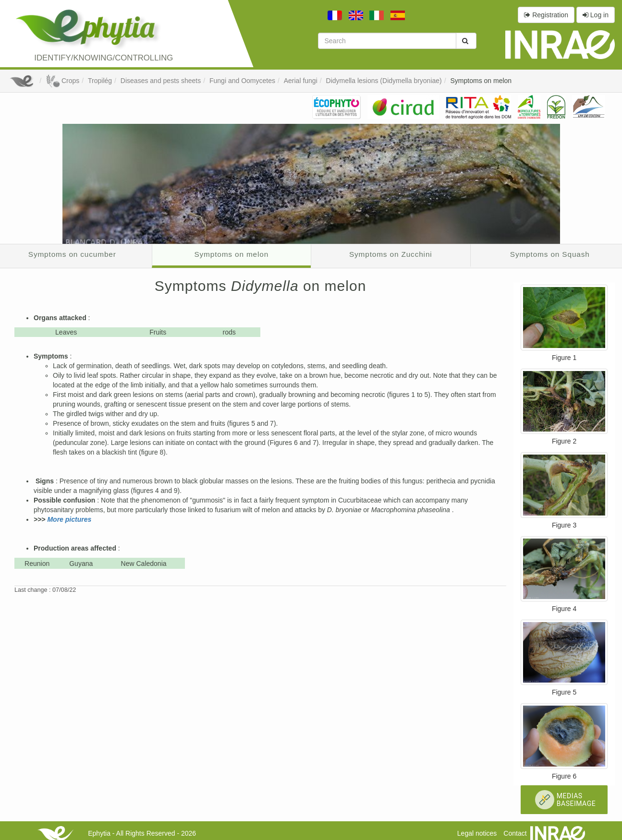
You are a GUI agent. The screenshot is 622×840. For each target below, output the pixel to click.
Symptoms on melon (481, 81)
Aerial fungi (301, 81)
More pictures (69, 519)
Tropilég (100, 81)
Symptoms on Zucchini (391, 254)
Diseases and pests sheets (161, 81)
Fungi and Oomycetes (242, 81)
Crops (62, 81)
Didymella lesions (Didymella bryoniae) (384, 81)
